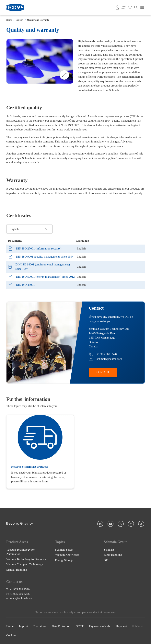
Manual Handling (17, 570)
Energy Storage (64, 560)
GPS (107, 560)
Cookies (11, 636)
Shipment (121, 626)
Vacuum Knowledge (67, 555)
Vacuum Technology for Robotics (26, 559)
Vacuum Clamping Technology (25, 564)
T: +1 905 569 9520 (18, 589)
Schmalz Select (64, 550)
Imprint (23, 626)
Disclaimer (40, 626)
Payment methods (100, 626)
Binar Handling (113, 555)
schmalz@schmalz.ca (19, 598)
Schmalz (109, 550)
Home (9, 20)
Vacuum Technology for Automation (20, 552)
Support (20, 20)
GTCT (80, 626)
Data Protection (61, 626)
